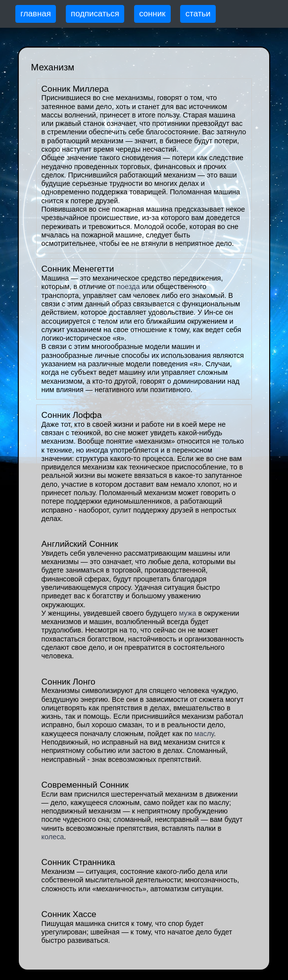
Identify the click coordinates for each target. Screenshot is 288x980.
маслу (204, 734)
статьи (198, 14)
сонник (152, 14)
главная (36, 14)
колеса (53, 837)
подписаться (95, 14)
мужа (187, 613)
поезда (128, 287)
